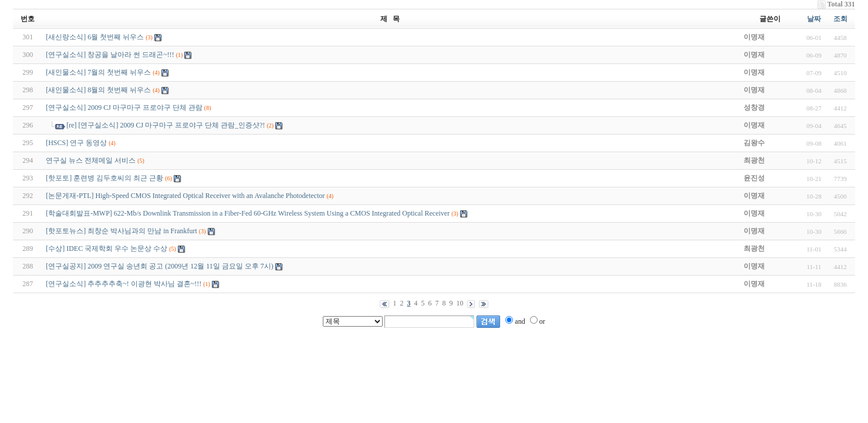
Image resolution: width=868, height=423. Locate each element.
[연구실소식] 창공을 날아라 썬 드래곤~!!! (110, 55)
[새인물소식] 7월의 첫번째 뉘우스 (98, 72)
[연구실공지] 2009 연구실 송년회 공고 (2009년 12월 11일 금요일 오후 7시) (160, 266)
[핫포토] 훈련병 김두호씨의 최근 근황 (104, 178)
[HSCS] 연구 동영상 (76, 143)
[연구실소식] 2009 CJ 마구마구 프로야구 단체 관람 (124, 108)
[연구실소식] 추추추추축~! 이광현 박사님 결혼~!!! (124, 284)
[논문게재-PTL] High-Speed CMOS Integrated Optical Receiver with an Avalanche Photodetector (185, 196)
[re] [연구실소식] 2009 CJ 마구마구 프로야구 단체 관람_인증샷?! (166, 125)
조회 (840, 19)
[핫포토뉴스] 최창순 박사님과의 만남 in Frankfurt (121, 231)
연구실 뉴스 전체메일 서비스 (91, 160)
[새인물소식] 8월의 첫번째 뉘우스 (98, 90)
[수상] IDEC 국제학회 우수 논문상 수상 (107, 249)
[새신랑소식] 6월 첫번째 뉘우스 (95, 37)
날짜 (814, 19)
